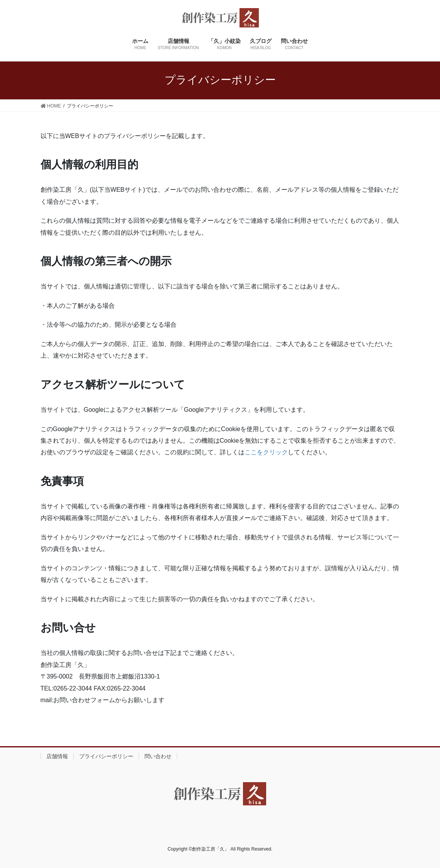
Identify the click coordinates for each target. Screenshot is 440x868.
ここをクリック (266, 452)
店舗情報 (57, 756)
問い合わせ (158, 756)
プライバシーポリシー (106, 756)
